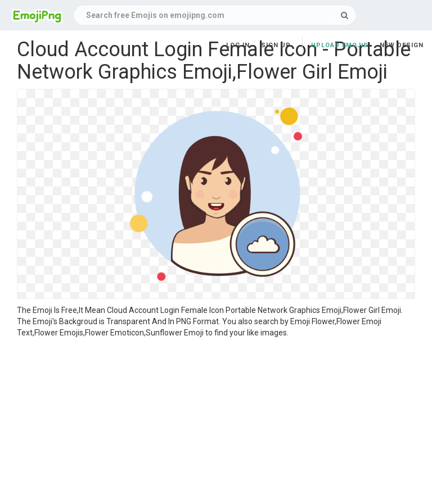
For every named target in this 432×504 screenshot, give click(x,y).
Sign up (276, 45)
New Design (402, 45)
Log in (238, 45)
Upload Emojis (340, 45)
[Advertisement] (216, 423)
